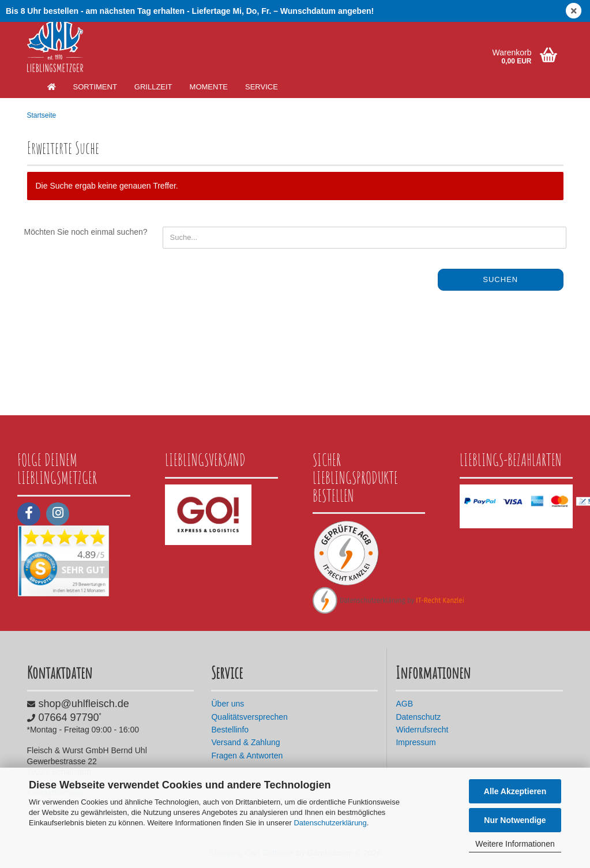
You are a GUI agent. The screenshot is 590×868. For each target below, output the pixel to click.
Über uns (228, 704)
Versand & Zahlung (245, 742)
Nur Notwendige (515, 820)
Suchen (500, 279)
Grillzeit (153, 87)
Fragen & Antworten (247, 756)
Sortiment (95, 87)
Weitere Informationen (515, 844)
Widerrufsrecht (422, 730)
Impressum (416, 742)
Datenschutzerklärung (330, 823)
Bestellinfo (230, 730)
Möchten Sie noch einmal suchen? (86, 232)
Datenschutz (418, 717)
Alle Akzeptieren (515, 791)
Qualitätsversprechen (249, 717)
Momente (209, 87)
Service (262, 87)
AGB (404, 704)
